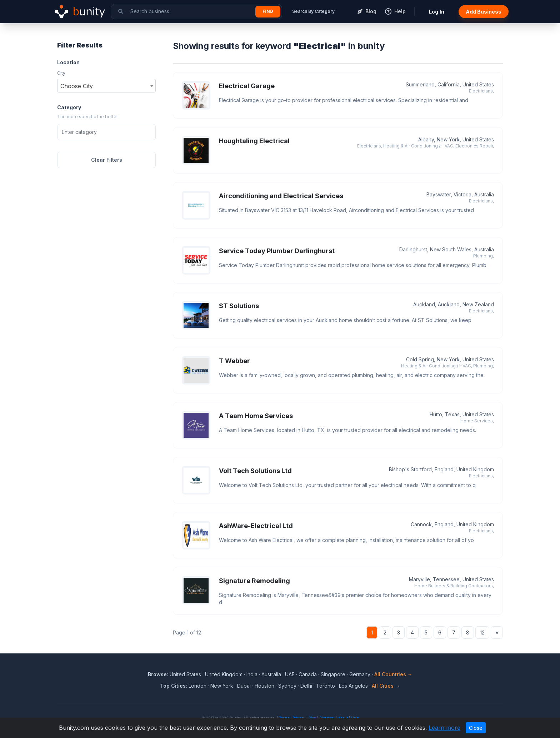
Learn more (444, 728)
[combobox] (106, 86)
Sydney (287, 686)
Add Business (484, 12)
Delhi (306, 686)
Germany (360, 674)
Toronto (326, 686)
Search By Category (313, 11)
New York (222, 686)
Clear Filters (107, 160)
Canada (308, 674)
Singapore (333, 674)
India (252, 674)
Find (268, 11)
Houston (264, 686)
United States (185, 674)
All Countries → (393, 674)
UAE (290, 674)
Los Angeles (353, 686)
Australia (271, 674)
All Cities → (386, 686)
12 (482, 632)
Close (476, 728)
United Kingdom (224, 674)
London (197, 686)
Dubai (244, 686)
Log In (437, 12)
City (61, 73)
